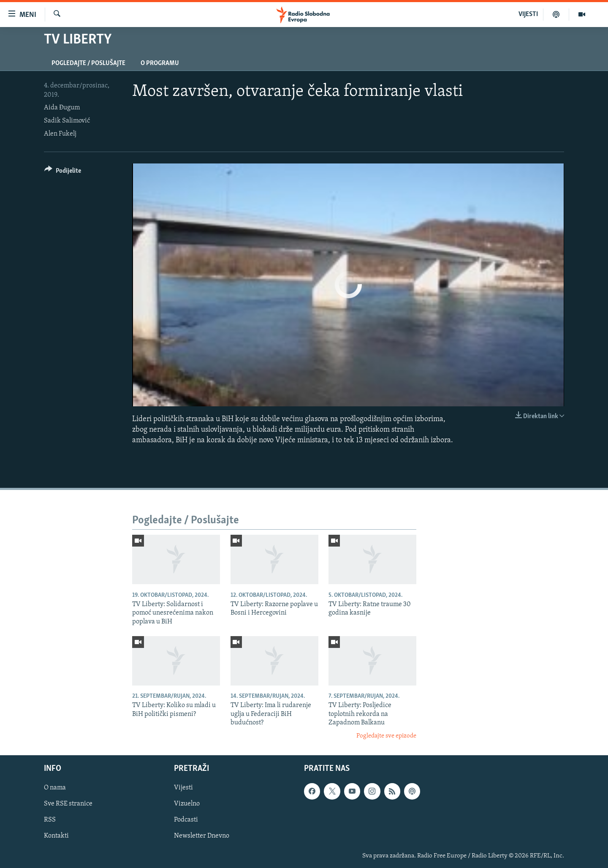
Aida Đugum (62, 108)
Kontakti (56, 836)
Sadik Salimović (67, 121)
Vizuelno (187, 804)
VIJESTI (528, 14)
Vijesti (183, 788)
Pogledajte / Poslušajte (88, 63)
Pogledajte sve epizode (386, 736)
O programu (160, 63)
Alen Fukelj (60, 134)
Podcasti (186, 820)
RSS (50, 820)
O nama (55, 788)
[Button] (63, 172)
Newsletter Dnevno (202, 836)
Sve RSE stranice (68, 804)
